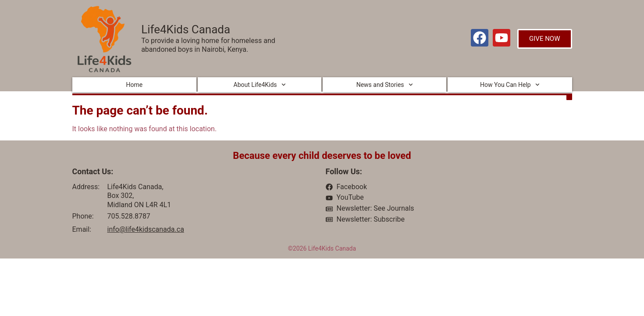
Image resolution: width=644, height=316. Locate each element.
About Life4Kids (260, 85)
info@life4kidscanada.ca (146, 229)
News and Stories (385, 85)
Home (134, 85)
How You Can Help (510, 85)
